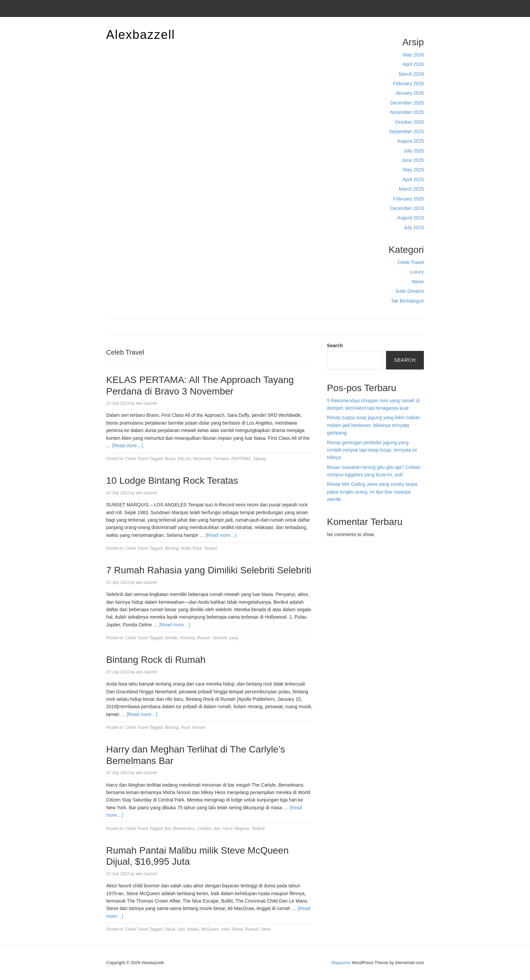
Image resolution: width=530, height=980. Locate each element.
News (418, 282)
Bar (168, 829)
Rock (197, 548)
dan (217, 829)
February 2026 (408, 83)
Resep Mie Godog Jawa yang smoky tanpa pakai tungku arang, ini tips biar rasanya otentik (372, 492)
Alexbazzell (141, 35)
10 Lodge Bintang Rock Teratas (172, 481)
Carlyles (204, 829)
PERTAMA (241, 459)
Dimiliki (171, 638)
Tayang (259, 459)
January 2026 (409, 93)
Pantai (237, 929)
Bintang (172, 548)
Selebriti (220, 638)
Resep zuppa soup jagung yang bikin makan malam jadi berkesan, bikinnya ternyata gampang (374, 425)
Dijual (170, 929)
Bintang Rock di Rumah (156, 660)
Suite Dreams (409, 291)
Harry (227, 829)
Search (335, 345)
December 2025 (407, 103)
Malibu (193, 929)
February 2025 (408, 199)
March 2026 (411, 74)
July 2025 (414, 151)
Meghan (242, 829)
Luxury (417, 272)
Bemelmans (184, 829)
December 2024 (407, 208)
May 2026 (414, 55)
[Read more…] (128, 446)
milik (225, 929)
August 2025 (411, 141)
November (202, 459)
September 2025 (406, 132)
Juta (181, 929)
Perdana (221, 459)
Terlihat (258, 829)
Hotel (186, 548)
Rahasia (187, 638)
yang (234, 638)
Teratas (211, 548)
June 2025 (413, 160)
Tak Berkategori (407, 301)
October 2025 (409, 122)
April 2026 (413, 64)
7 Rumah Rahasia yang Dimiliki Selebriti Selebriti (209, 570)
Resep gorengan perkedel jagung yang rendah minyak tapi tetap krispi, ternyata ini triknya (372, 450)
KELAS (184, 459)
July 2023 (414, 228)
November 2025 (407, 112)
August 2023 (411, 218)
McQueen (210, 929)
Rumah (204, 638)
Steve (266, 929)
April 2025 (413, 180)
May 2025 (414, 170)
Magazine (341, 963)
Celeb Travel (411, 262)
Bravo (170, 459)
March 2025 (411, 189)
